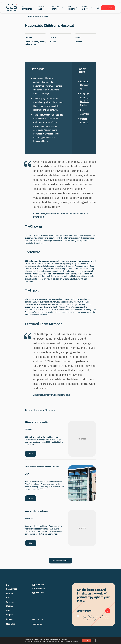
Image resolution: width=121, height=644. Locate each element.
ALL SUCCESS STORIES (60, 564)
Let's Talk (108, 8)
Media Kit (10, 628)
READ (31, 458)
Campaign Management (85, 89)
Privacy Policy (38, 623)
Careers (10, 623)
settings (74, 641)
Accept (86, 640)
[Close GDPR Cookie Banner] (95, 640)
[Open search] (98, 8)
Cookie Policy (37, 628)
